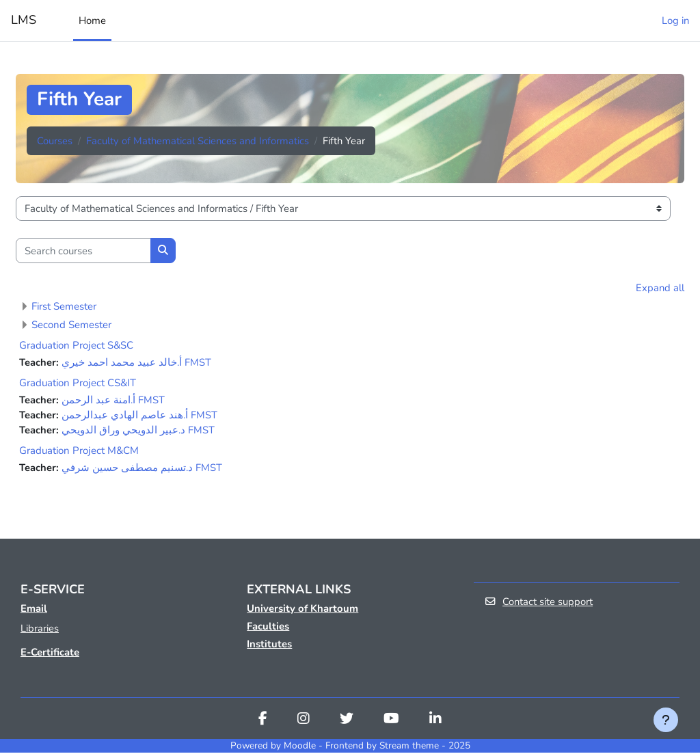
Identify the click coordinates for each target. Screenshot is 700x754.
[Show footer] (666, 720)
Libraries (40, 630)
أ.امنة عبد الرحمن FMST (113, 401)
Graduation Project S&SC (76, 345)
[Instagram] (304, 721)
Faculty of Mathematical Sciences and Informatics (198, 141)
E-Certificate (50, 654)
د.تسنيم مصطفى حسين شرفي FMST (142, 469)
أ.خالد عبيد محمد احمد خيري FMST (136, 362)
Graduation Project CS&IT (78, 383)
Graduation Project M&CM (79, 452)
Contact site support (539, 603)
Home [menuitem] (92, 21)
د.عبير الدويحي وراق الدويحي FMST (138, 431)
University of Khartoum (302, 610)
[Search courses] (83, 250)
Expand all (660, 288)
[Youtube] (391, 721)
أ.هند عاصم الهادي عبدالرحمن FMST (139, 416)
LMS (24, 20)
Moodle (300, 747)
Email (34, 610)
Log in (675, 21)
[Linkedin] (435, 721)
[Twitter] (347, 721)
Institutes (269, 645)
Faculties (268, 628)
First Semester (64, 306)
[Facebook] (263, 721)
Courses (55, 141)
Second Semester (71, 325)
